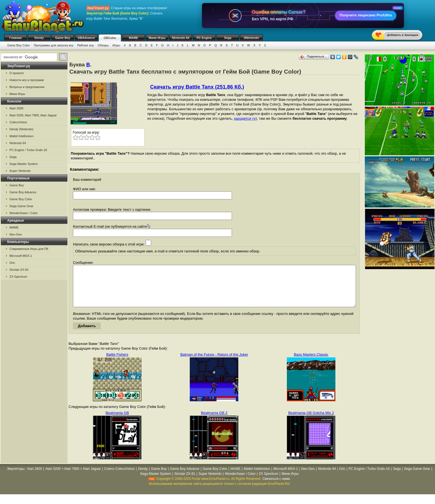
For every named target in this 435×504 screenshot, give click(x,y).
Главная (16, 38)
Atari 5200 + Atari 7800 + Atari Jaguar (73, 477)
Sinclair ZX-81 (19, 270)
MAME (133, 38)
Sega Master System (24, 164)
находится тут (245, 118)
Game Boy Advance (23, 192)
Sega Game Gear (21, 206)
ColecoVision (18, 122)
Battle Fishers (117, 363)
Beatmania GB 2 (214, 421)
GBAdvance (86, 38)
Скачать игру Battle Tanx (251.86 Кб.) (197, 87)
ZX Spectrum (18, 277)
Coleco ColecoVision (119, 477)
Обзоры (103, 45)
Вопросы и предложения (27, 87)
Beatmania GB (117, 421)
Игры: (117, 45)
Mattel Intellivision (22, 136)
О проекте (17, 73)
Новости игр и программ (27, 80)
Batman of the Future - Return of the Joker (214, 363)
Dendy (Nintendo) (21, 129)
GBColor (110, 38)
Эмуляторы (16, 477)
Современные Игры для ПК (29, 249)
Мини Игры (157, 38)
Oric (12, 263)
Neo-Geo (16, 234)
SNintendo (251, 38)
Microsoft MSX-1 (21, 256)
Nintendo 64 (181, 38)
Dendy (39, 38)
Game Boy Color (18, 45)
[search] (28, 57)
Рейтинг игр (85, 45)
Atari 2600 (16, 108)
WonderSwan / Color (23, 213)
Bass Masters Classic (311, 363)
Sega (228, 38)
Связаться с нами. (277, 487)
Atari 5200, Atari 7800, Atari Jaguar (33, 115)
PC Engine (204, 38)
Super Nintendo (20, 171)
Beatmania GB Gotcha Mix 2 (311, 421)
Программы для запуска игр (53, 45)
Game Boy (63, 38)
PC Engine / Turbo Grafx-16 (28, 150)
